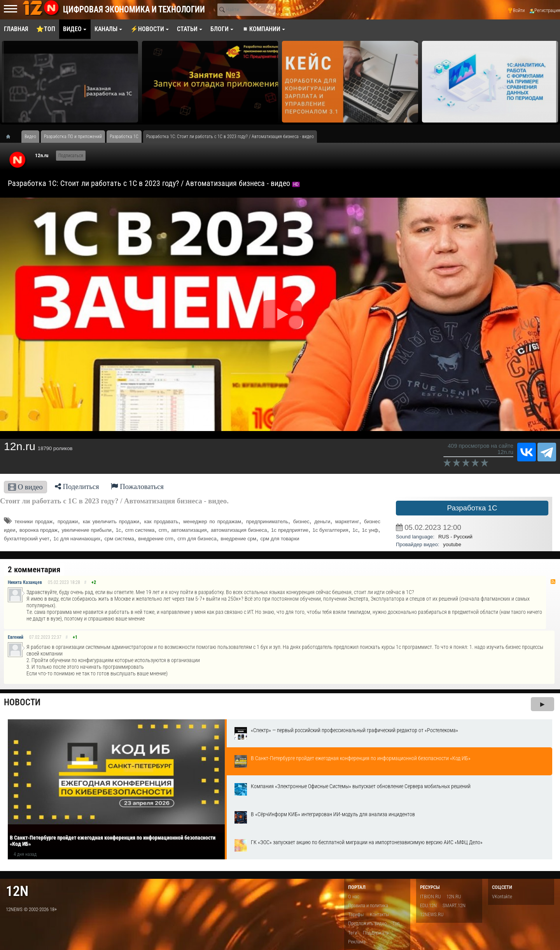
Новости (22, 702)
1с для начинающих (77, 539)
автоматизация (189, 530)
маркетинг (347, 521)
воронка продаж (38, 530)
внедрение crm (156, 539)
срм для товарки (280, 539)
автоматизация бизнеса (239, 530)
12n (17, 891)
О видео (25, 487)
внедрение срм (238, 539)
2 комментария (34, 570)
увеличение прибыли (87, 530)
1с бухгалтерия (331, 530)
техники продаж (33, 521)
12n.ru (42, 155)
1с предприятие (290, 530)
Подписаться (71, 156)
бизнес (301, 521)
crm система (140, 530)
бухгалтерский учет (27, 539)
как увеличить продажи (111, 521)
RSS (553, 582)
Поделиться (77, 486)
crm (163, 530)
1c (355, 530)
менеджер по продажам (212, 521)
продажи (68, 521)
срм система (119, 539)
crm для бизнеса (197, 539)
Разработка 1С (472, 508)
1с (118, 530)
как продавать (161, 521)
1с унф (370, 530)
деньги (322, 521)
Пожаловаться (137, 486)
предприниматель (267, 521)
